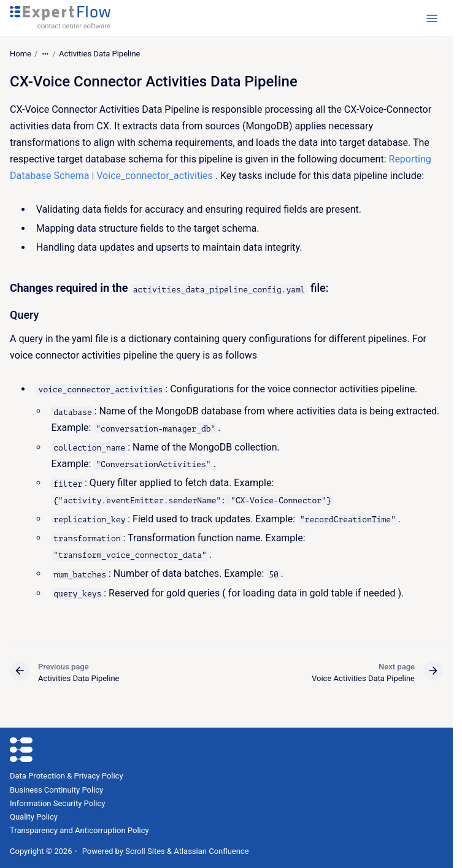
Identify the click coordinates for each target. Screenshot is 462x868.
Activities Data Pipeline (100, 54)
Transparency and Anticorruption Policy (79, 830)
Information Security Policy (57, 803)
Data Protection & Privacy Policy (67, 776)
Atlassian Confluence (211, 851)
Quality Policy (34, 817)
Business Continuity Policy (56, 790)
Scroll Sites (145, 851)
